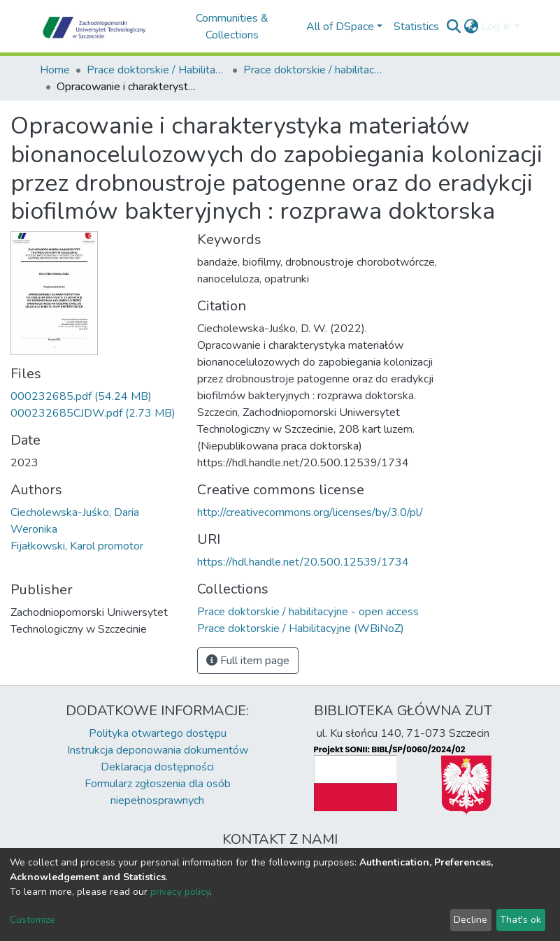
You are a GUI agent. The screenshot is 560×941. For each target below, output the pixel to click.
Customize (33, 920)
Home (55, 70)
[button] (471, 27)
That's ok (520, 920)
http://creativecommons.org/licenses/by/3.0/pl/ (310, 512)
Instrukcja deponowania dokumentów (158, 750)
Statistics (416, 27)
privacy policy (180, 892)
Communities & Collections (232, 27)
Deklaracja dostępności (157, 767)
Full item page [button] (248, 661)
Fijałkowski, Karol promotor (77, 546)
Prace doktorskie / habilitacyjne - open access (313, 70)
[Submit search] (453, 27)
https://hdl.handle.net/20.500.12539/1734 (303, 562)
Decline (471, 920)
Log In (496, 27)
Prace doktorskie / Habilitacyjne (157, 70)
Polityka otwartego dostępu (158, 733)
